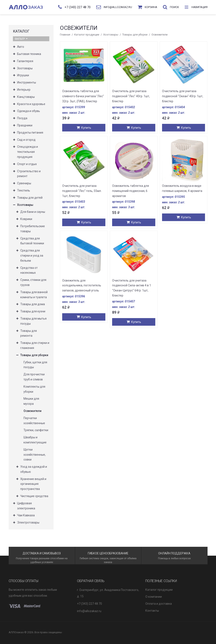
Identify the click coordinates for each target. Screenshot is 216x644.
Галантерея (25, 61)
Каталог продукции (87, 35)
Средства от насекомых (29, 270)
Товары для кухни (33, 311)
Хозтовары (111, 35)
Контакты (152, 611)
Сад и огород (26, 140)
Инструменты (27, 82)
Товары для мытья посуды (33, 321)
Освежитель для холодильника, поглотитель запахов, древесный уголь (82, 286)
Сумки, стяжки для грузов (33, 282)
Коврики (26, 219)
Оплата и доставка (159, 604)
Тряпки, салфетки (36, 430)
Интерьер (24, 90)
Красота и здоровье (31, 104)
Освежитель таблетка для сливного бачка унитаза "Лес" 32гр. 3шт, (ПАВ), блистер (83, 96)
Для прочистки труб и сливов (34, 377)
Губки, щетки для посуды (35, 365)
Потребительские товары (33, 229)
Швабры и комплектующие (35, 440)
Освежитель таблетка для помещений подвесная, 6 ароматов (131, 191)
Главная (65, 35)
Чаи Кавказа (26, 515)
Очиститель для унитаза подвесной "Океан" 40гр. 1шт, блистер (183, 96)
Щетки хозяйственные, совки (35, 455)
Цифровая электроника (26, 506)
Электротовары (28, 522)
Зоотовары (25, 68)
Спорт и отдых (27, 164)
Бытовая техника (29, 54)
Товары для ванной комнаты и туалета (34, 295)
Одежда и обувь (29, 111)
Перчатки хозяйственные (34, 421)
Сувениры (24, 183)
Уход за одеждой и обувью (34, 469)
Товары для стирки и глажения (35, 345)
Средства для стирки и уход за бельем (32, 256)
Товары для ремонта (29, 333)
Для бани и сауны (33, 212)
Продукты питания (30, 133)
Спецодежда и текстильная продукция (28, 152)
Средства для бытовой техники (32, 241)
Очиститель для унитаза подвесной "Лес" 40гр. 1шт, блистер (131, 96)
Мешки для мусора (31, 401)
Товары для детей (30, 198)
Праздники (25, 125)
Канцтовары (26, 97)
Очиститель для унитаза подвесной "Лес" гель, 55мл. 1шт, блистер (82, 191)
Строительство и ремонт (29, 174)
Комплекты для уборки (34, 389)
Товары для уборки (135, 35)
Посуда (22, 118)
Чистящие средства (34, 496)
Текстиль (24, 190)
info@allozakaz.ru (89, 611)
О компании (154, 597)
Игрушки (23, 75)
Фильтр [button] (21, 39)
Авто (21, 47)
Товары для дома (33, 304)
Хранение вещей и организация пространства (33, 484)
